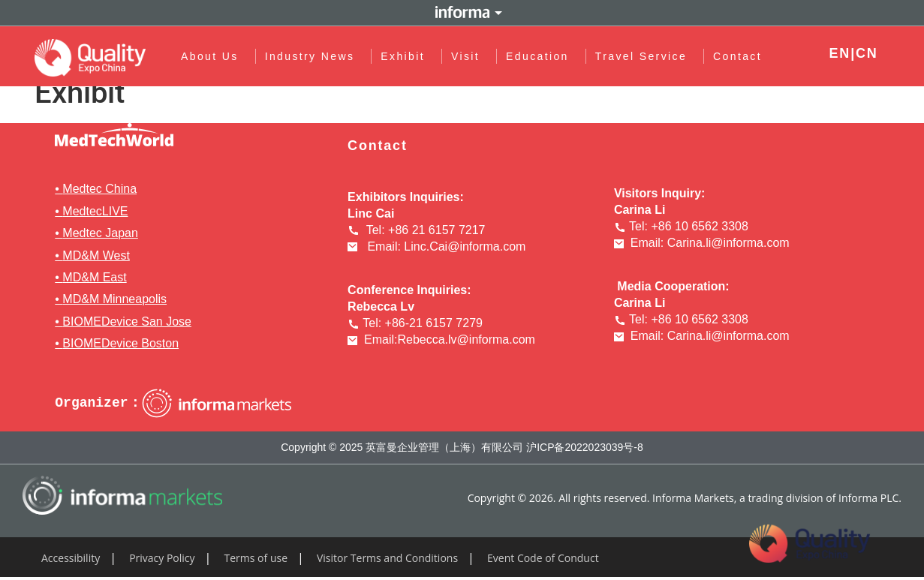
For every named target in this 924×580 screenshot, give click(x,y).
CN (867, 53)
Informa (462, 13)
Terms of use (256, 558)
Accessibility (71, 558)
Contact (738, 56)
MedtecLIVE (95, 211)
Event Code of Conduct (543, 558)
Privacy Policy (162, 558)
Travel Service (645, 56)
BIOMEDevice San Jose (127, 322)
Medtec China (99, 189)
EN (840, 53)
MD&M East (94, 277)
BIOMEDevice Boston (120, 343)
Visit (469, 56)
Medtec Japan (100, 233)
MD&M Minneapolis (114, 299)
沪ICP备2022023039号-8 (585, 447)
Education (542, 56)
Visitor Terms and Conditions (387, 558)
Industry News (314, 56)
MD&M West (96, 255)
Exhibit (407, 56)
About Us (214, 56)
